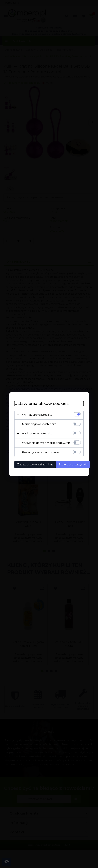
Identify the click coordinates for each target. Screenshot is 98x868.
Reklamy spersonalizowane (36, 452)
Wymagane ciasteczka (33, 414)
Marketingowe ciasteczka (35, 424)
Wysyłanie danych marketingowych (42, 442)
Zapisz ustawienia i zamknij (31, 464)
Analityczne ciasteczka (33, 433)
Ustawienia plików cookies (37, 403)
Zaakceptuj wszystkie (70, 464)
